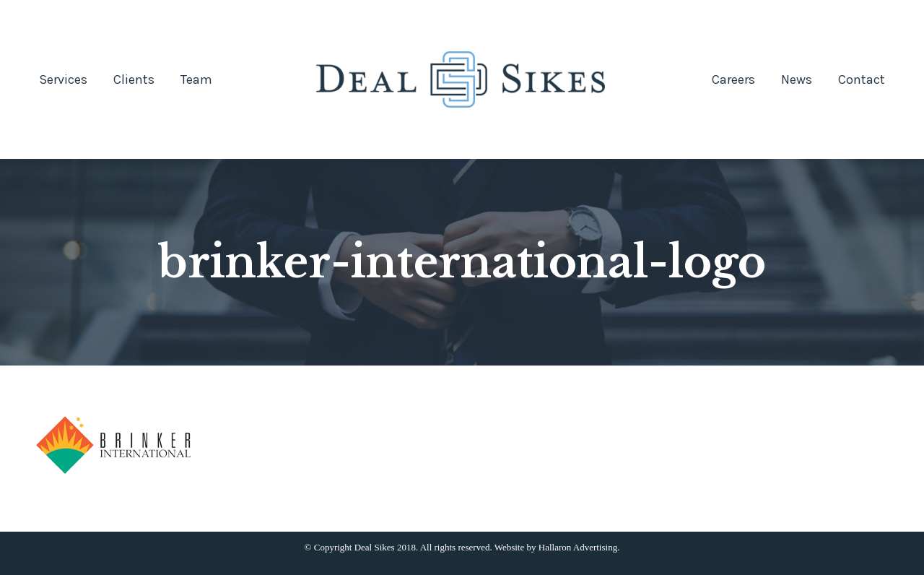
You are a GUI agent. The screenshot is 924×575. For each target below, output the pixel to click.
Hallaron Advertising (578, 547)
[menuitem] (63, 79)
